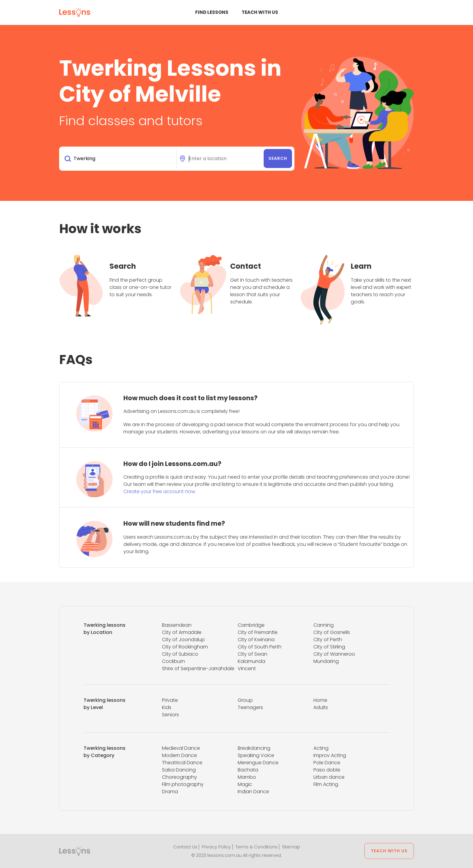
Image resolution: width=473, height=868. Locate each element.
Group (245, 700)
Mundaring (326, 661)
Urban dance (329, 777)
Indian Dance (253, 792)
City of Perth (328, 640)
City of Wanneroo (334, 654)
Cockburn (173, 661)
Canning (324, 625)
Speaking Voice (256, 755)
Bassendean (177, 625)
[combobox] (119, 159)
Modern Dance (179, 755)
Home (320, 700)
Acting (321, 748)
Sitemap (291, 847)
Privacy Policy (216, 847)
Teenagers (250, 707)
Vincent (247, 668)
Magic (245, 784)
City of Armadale (182, 632)
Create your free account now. (160, 491)
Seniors (170, 715)
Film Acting (326, 784)
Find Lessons (212, 12)
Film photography (183, 784)
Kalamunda (251, 661)
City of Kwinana (256, 640)
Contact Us (185, 847)
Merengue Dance (258, 763)
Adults (321, 707)
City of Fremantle (258, 632)
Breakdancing (254, 748)
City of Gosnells (332, 632)
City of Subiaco (180, 654)
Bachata (248, 770)
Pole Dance (327, 763)
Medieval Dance (181, 748)
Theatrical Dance (182, 763)
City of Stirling (329, 647)
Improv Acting (330, 755)
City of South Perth (260, 647)
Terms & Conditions (256, 847)
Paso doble (327, 770)
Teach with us (260, 12)
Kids (167, 707)
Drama (170, 792)
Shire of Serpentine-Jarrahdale (198, 668)
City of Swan (252, 654)
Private (170, 700)
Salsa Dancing (179, 770)
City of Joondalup (183, 640)
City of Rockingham (185, 647)
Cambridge (251, 625)
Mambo (247, 777)
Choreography (179, 777)
